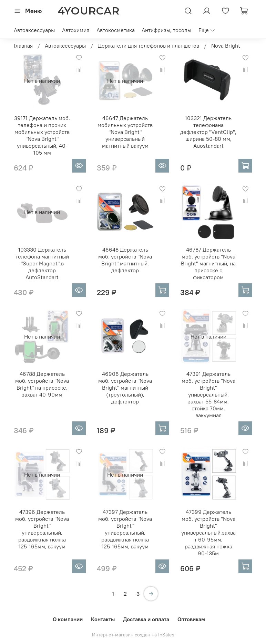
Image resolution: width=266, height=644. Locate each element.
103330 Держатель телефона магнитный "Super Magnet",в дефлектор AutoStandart (42, 263)
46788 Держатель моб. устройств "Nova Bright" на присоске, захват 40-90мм (42, 384)
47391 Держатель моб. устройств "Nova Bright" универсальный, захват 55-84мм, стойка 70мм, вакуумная (208, 394)
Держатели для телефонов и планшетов (149, 46)
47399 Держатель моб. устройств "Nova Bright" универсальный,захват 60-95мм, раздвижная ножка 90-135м (208, 533)
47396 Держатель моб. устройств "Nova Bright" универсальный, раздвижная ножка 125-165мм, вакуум (42, 529)
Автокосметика (116, 30)
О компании (68, 619)
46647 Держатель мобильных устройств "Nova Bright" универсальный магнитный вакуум (125, 132)
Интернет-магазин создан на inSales (133, 635)
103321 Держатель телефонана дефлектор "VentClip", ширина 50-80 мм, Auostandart (208, 132)
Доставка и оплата (146, 619)
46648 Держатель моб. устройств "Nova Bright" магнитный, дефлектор (125, 260)
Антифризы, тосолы (166, 30)
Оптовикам (191, 619)
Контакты (103, 619)
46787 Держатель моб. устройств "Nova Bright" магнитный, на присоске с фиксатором (208, 263)
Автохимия (76, 30)
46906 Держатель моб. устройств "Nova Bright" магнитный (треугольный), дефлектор (125, 388)
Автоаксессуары (34, 30)
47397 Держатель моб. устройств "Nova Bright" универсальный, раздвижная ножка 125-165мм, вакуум (125, 529)
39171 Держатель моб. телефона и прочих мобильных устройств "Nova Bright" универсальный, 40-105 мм (42, 135)
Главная (23, 46)
